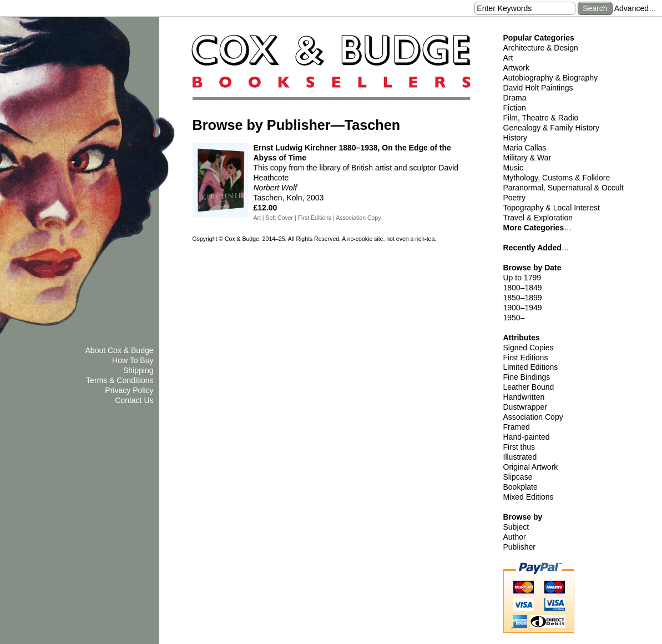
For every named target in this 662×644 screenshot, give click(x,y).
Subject (516, 527)
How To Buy (133, 360)
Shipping (138, 370)
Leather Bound (529, 387)
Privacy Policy (129, 390)
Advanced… (635, 8)
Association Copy (533, 417)
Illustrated (520, 457)
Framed (517, 427)
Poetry (514, 198)
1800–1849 (523, 288)
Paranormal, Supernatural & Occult (564, 188)
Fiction (515, 108)
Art (508, 58)
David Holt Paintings (538, 88)
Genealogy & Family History (552, 128)
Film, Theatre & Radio (541, 118)
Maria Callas (525, 148)
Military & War (527, 158)
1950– (514, 318)
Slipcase (518, 477)
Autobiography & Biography (550, 78)
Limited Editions (531, 367)
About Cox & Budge (120, 350)
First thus (519, 447)
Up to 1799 (522, 278)
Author (515, 537)
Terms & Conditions (120, 380)
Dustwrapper (525, 407)
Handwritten (524, 397)
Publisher (519, 547)
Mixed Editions (529, 497)
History (516, 138)
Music (514, 168)
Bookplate (520, 487)
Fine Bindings (527, 377)
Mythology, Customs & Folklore (557, 178)
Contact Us (134, 400)
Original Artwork (531, 467)
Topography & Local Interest (552, 208)
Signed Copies (529, 348)
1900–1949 (523, 308)
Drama (515, 98)
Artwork (516, 68)
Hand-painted (527, 437)
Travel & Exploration (538, 218)
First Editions (526, 358)
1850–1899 (523, 298)
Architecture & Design (541, 48)
